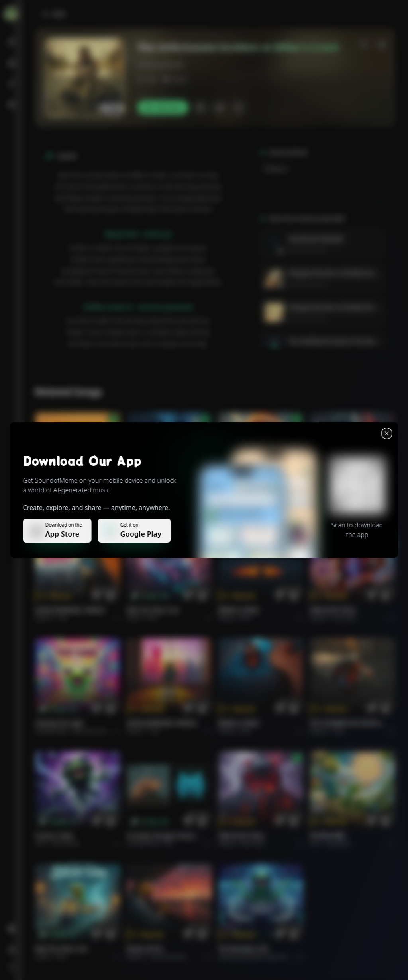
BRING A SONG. (239, 610)
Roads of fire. (145, 949)
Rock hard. (344, 618)
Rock (153, 618)
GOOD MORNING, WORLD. (71, 610)
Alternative (162, 505)
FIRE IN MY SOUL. (334, 610)
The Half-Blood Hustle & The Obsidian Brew (345, 341)
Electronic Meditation (289, 957)
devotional (338, 844)
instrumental (65, 844)
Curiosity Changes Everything (165, 836)
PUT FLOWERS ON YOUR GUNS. (348, 723)
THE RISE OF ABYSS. (245, 497)
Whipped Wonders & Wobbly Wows (334, 273)
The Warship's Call (243, 949)
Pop (63, 618)
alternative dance (92, 731)
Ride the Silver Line (153, 610)
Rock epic (252, 505)
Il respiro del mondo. (64, 497)
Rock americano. (169, 957)
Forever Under (55, 836)
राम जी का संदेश (328, 836)
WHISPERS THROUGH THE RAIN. (165, 497)
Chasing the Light (59, 723)
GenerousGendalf (161, 65)
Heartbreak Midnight (316, 239)
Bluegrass (276, 169)
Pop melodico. (74, 505)
